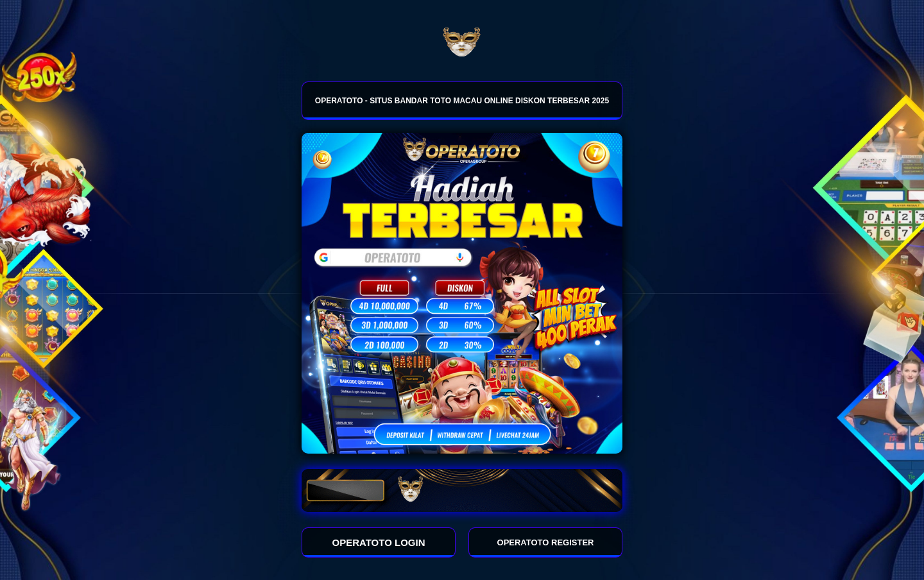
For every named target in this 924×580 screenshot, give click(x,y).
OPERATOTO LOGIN (379, 542)
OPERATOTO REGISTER (546, 542)
